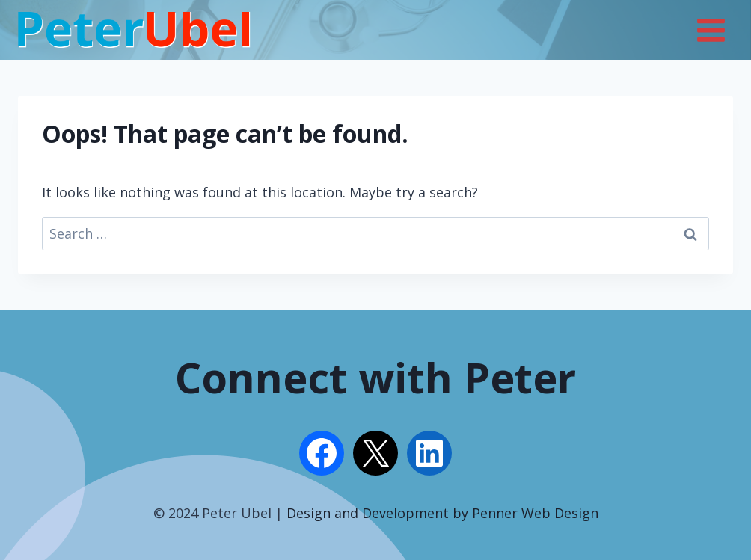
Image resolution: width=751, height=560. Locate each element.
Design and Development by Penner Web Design (442, 513)
